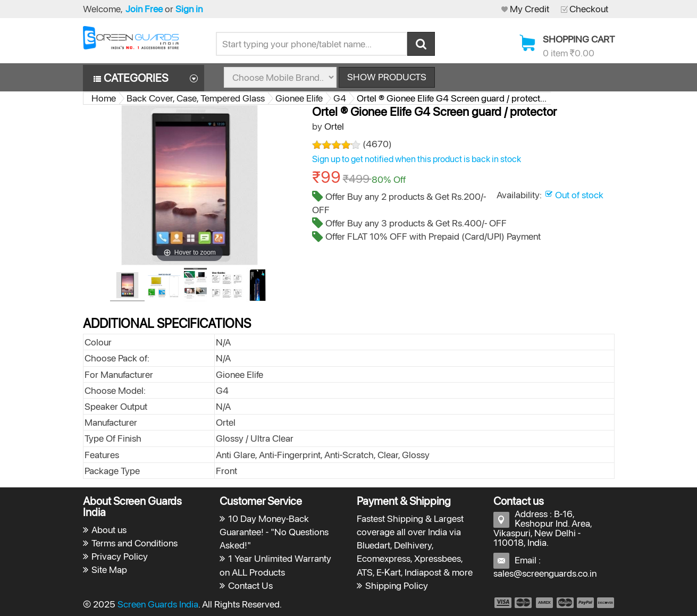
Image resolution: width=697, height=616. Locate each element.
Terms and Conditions (135, 543)
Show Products (387, 77)
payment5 (585, 603)
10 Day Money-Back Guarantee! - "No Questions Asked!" (274, 532)
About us (109, 530)
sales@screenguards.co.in (545, 573)
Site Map (109, 569)
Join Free (144, 9)
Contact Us (250, 585)
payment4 (566, 603)
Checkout (589, 9)
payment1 (502, 603)
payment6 (604, 603)
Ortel (334, 126)
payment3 (545, 603)
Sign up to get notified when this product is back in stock (417, 159)
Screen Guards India (158, 604)
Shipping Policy (397, 585)
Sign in (189, 9)
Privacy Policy (120, 556)
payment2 (524, 603)
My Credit (530, 9)
